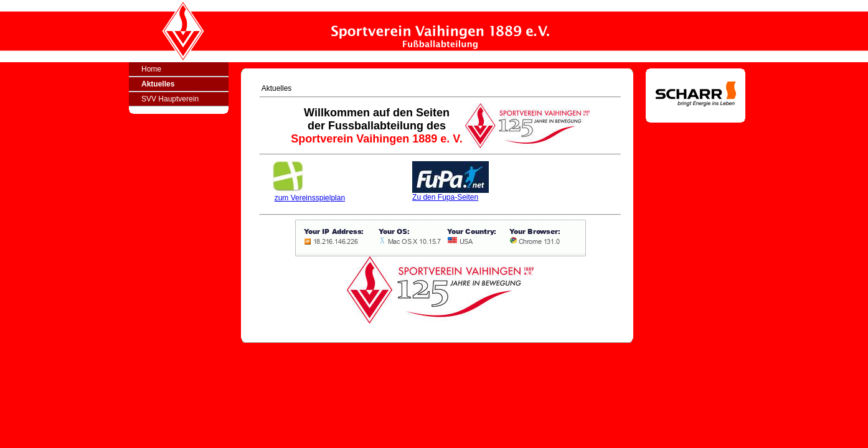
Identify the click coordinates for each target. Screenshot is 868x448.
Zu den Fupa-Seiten (451, 194)
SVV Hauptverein (170, 99)
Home (151, 69)
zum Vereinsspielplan (310, 198)
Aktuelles (158, 84)
